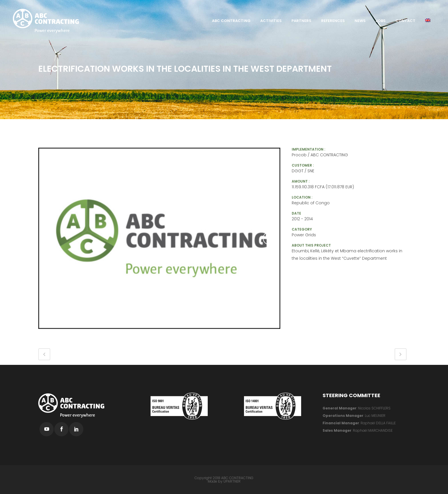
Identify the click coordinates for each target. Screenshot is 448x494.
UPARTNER (232, 481)
